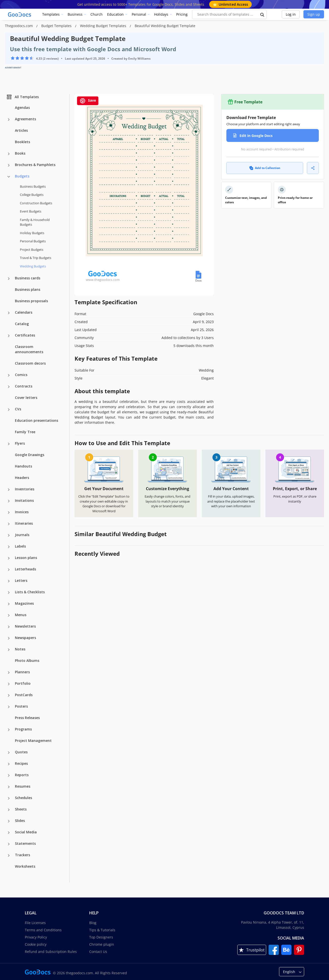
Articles (21, 130)
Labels (20, 546)
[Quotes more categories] (9, 753)
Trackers (22, 855)
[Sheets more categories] (9, 810)
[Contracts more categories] (9, 387)
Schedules (23, 798)
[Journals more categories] (9, 535)
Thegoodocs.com (19, 26)
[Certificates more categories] (9, 336)
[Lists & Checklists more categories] (9, 593)
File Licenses (35, 923)
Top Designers (101, 937)
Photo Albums (27, 660)
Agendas (22, 107)
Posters (21, 706)
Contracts (24, 386)
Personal (139, 14)
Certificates (25, 335)
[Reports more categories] (9, 775)
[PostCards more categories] (9, 695)
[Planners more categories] (9, 673)
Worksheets (25, 866)
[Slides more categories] (9, 821)
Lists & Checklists (30, 592)
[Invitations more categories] (9, 501)
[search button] (262, 14)
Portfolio (23, 683)
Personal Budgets (33, 241)
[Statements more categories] (9, 844)
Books (20, 153)
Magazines (24, 603)
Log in (291, 14)
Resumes (23, 786)
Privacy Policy (36, 937)
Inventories (25, 489)
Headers (22, 478)
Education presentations (37, 420)
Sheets (21, 809)
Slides (20, 821)
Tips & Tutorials (102, 930)
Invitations (24, 500)
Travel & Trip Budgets (36, 258)
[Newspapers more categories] (9, 638)
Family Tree (25, 432)
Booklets (22, 142)
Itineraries (24, 523)
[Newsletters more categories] (9, 627)
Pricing (182, 14)
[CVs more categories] (9, 410)
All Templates (22, 97)
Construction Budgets (36, 203)
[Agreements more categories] (9, 120)
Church (97, 14)
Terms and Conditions (43, 930)
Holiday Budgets (32, 233)
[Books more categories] (9, 154)
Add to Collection (265, 168)
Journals (22, 535)
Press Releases (27, 718)
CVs (18, 409)
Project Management (33, 741)
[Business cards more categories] (9, 279)
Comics (21, 375)
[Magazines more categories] (9, 604)
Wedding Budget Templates (104, 26)
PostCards (24, 695)
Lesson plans (26, 558)
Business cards (28, 278)
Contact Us (98, 952)
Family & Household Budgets (35, 222)
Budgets (22, 176)
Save (88, 101)
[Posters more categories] (9, 707)
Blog (93, 923)
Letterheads (25, 569)
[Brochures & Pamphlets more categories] (9, 165)
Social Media (26, 832)
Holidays (161, 14)
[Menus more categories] (9, 615)
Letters (21, 580)
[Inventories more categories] (9, 490)
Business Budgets (33, 186)
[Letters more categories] (9, 581)
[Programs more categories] (9, 730)
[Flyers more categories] (9, 444)
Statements (25, 843)
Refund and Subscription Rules (51, 952)
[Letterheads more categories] (9, 570)
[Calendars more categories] (9, 313)
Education (115, 14)
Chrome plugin (102, 944)
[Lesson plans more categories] (9, 558)
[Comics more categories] (9, 375)
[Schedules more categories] (9, 798)
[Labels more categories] (9, 547)
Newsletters (25, 626)
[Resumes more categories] (9, 787)
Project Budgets (32, 250)
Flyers (20, 443)
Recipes (21, 763)
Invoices (22, 512)
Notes (20, 649)
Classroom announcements (29, 349)
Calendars (24, 312)
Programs (23, 729)
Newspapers (25, 638)
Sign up (314, 14)
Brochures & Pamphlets (35, 165)
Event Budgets (31, 211)
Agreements (25, 119)
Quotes (21, 752)
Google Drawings (30, 455)
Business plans (28, 289)
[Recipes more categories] (9, 764)
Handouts (23, 466)
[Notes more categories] (9, 650)
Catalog (22, 324)
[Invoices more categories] (9, 512)
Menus (21, 615)
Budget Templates (57, 26)
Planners (22, 672)
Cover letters (26, 398)
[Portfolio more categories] (9, 684)
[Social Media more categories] (9, 833)
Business (75, 14)
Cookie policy (36, 944)
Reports (22, 775)
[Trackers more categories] (9, 855)
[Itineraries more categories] (9, 524)
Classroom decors (30, 363)
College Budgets (32, 195)
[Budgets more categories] (9, 177)
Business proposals (31, 301)
